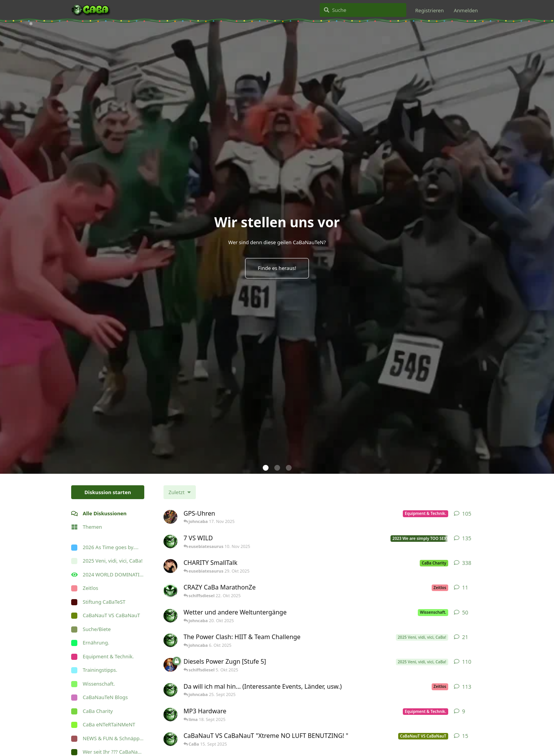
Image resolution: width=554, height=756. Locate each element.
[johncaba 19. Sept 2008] (170, 714)
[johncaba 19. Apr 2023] (170, 541)
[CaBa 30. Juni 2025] (170, 591)
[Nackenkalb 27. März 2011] (170, 517)
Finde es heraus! (277, 268)
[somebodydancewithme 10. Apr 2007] (170, 566)
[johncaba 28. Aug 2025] (170, 739)
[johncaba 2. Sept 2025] (170, 640)
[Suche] (363, 10)
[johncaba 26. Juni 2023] (170, 616)
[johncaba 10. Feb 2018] (170, 690)
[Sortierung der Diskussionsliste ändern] (180, 492)
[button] (266, 468)
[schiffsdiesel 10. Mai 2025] (170, 665)
